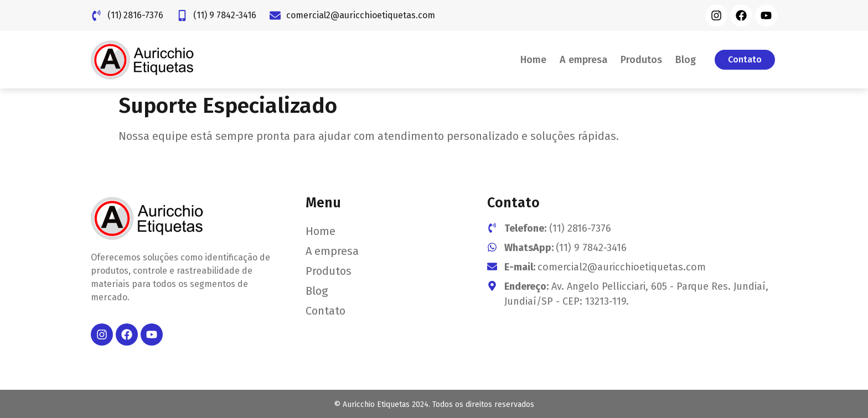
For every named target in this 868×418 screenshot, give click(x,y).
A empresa (583, 60)
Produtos (641, 60)
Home (533, 60)
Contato (325, 311)
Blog (686, 60)
